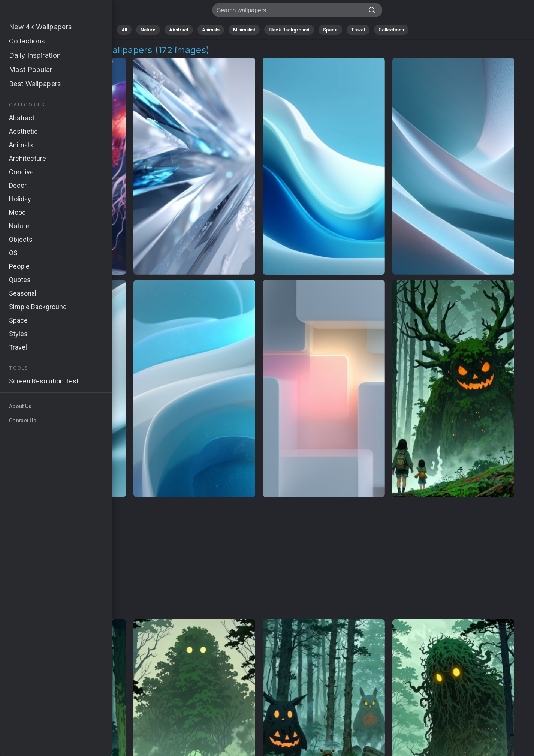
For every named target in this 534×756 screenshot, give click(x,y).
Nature (148, 30)
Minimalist (244, 30)
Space (330, 30)
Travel (358, 30)
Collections (391, 30)
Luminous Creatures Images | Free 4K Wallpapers (45, 12)
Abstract (179, 30)
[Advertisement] (259, 558)
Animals (211, 30)
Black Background (289, 30)
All (124, 30)
